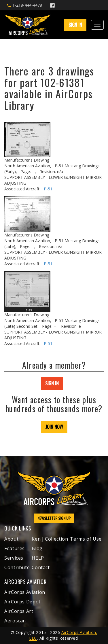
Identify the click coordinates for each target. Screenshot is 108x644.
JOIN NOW (54, 427)
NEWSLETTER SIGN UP (54, 518)
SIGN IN (75, 25)
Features (15, 548)
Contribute (17, 567)
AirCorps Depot (22, 602)
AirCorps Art (19, 611)
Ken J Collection (50, 539)
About (11, 539)
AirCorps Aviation (25, 592)
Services (14, 558)
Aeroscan (15, 621)
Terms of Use (86, 539)
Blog (37, 548)
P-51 (48, 189)
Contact (41, 567)
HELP (38, 558)
